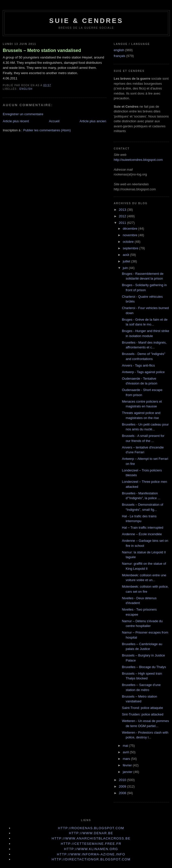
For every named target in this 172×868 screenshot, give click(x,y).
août (126, 255)
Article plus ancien (93, 121)
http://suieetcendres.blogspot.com (138, 160)
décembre (131, 229)
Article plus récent (16, 121)
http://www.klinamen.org (91, 849)
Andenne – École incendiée (142, 534)
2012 (123, 216)
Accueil (54, 121)
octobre (129, 242)
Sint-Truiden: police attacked (142, 714)
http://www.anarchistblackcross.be (91, 838)
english (26, 89)
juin (126, 268)
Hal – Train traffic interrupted (142, 528)
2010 (123, 780)
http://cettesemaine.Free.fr (91, 844)
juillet (127, 261)
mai (126, 746)
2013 (123, 210)
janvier (128, 772)
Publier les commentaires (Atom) (47, 130)
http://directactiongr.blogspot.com (91, 859)
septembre (131, 248)
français (120, 56)
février (128, 765)
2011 (123, 223)
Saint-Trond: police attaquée (142, 708)
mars (127, 759)
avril (126, 752)
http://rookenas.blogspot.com (91, 828)
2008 (123, 793)
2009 (123, 786)
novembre (131, 235)
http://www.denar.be (91, 833)
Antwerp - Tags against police (143, 372)
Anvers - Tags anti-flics (138, 365)
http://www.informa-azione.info (91, 854)
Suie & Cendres (86, 21)
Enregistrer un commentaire (23, 114)
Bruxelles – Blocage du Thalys (144, 667)
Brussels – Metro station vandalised (42, 50)
